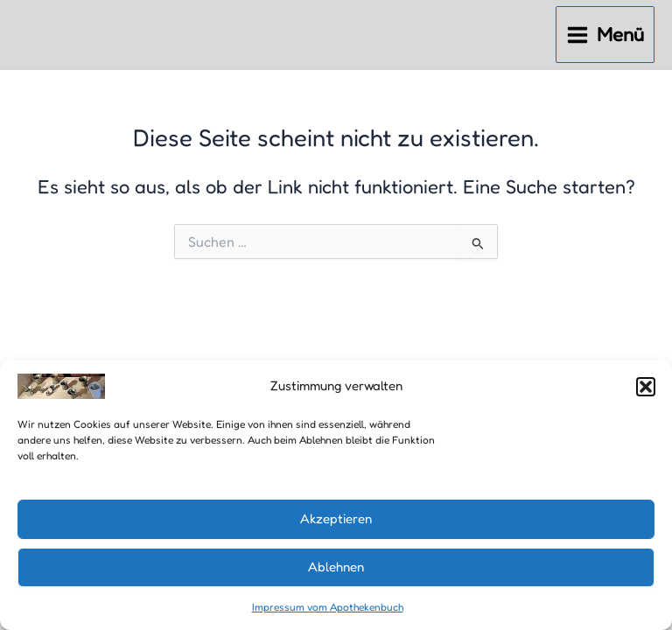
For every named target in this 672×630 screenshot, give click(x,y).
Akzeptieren (336, 518)
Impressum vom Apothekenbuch (328, 607)
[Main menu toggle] (605, 35)
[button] (646, 387)
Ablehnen (336, 567)
